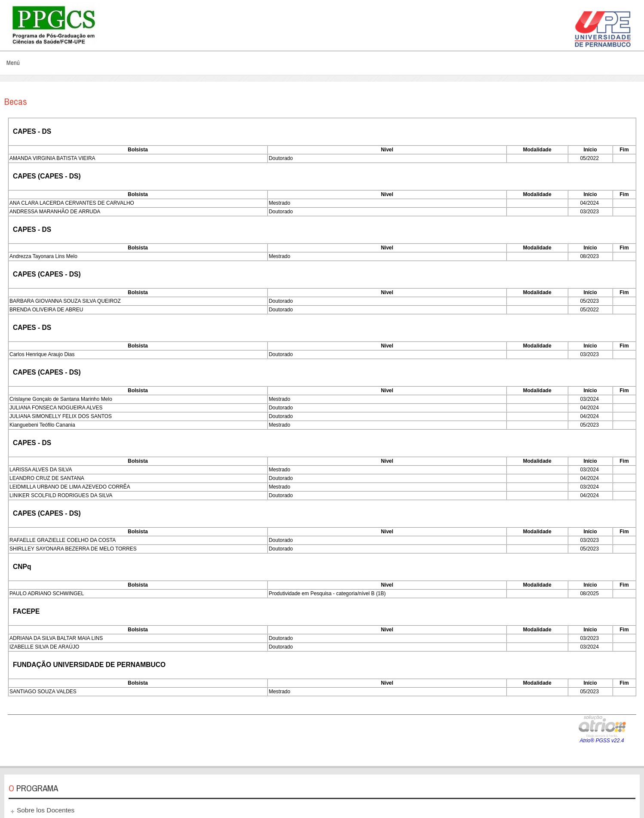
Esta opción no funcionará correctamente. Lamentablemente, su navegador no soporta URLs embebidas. (322, 437)
